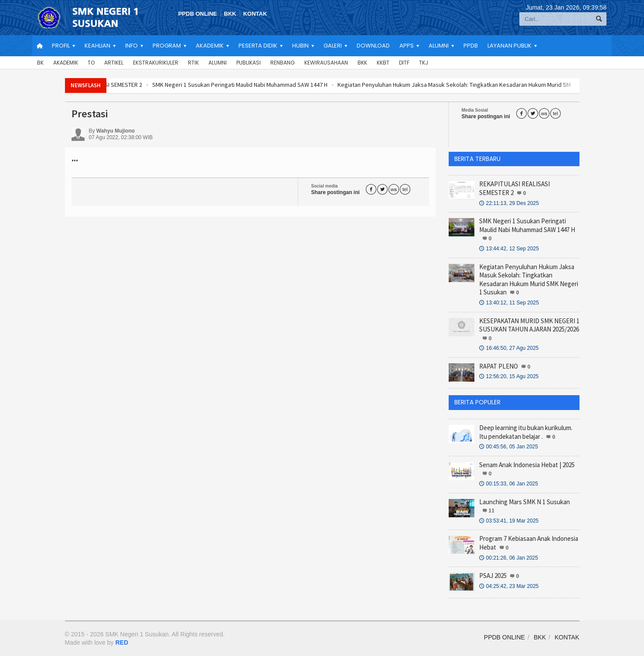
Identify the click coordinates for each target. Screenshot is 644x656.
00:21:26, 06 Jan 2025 (509, 558)
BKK (230, 14)
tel (555, 114)
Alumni (218, 63)
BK (40, 63)
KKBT (383, 63)
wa (544, 114)
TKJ (424, 63)
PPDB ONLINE (198, 14)
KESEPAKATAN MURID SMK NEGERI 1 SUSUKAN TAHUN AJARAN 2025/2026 (529, 325)
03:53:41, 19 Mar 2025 (509, 521)
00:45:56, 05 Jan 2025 (509, 447)
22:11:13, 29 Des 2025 (509, 203)
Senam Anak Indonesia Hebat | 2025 (527, 465)
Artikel (114, 63)
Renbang (283, 63)
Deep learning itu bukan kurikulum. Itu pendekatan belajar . (526, 432)
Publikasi (249, 63)
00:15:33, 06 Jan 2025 (509, 484)
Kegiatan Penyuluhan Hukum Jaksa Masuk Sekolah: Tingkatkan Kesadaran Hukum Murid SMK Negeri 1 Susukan (529, 280)
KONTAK (255, 14)
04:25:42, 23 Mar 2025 (509, 586)
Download (373, 46)
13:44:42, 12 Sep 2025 (509, 249)
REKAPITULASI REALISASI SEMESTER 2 (118, 85)
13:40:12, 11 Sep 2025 (509, 303)
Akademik (66, 63)
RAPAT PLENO (499, 366)
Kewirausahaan (326, 63)
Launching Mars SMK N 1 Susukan (525, 502)
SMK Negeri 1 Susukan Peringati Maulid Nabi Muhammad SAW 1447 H (264, 85)
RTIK (193, 63)
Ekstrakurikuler (156, 63)
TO (91, 63)
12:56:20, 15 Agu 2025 (509, 376)
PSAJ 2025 (493, 576)
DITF (404, 63)
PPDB (471, 46)
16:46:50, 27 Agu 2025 (509, 348)
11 (491, 511)
